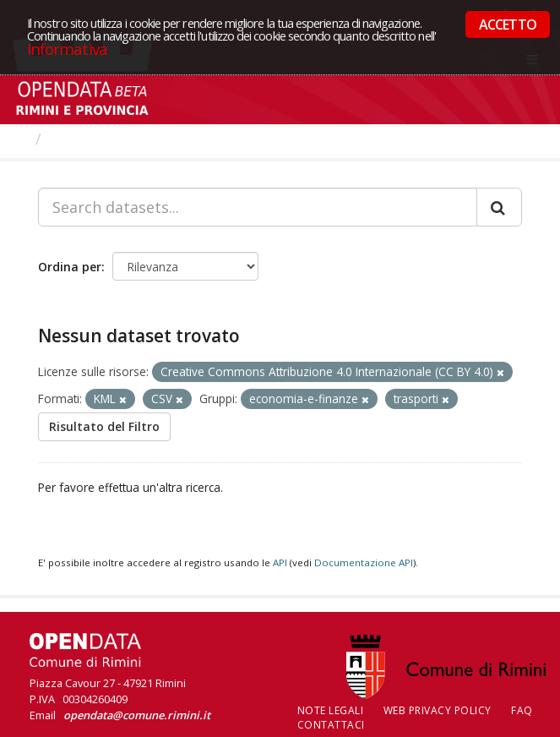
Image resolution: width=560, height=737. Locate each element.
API (280, 562)
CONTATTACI (331, 725)
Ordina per (70, 267)
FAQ (522, 710)
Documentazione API (364, 562)
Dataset (80, 139)
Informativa (67, 49)
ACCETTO (508, 25)
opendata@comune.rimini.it (137, 715)
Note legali (331, 710)
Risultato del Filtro (104, 426)
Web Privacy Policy (438, 710)
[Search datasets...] (258, 207)
